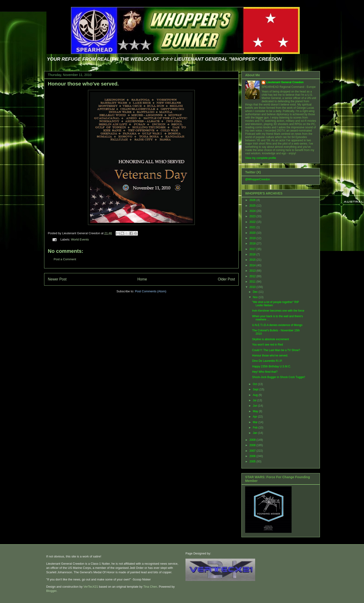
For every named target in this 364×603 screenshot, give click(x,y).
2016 (253, 254)
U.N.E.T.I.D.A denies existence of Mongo (277, 325)
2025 (253, 206)
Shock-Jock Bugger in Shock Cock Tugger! (279, 377)
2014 (253, 265)
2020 (253, 233)
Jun (255, 406)
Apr (255, 417)
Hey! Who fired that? (265, 372)
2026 (253, 200)
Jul (255, 400)
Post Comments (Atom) (151, 291)
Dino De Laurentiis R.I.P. (267, 361)
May (256, 411)
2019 (253, 238)
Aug (256, 395)
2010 (253, 287)
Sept (256, 389)
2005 (253, 461)
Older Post (226, 279)
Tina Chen (150, 587)
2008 (253, 445)
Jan (255, 433)
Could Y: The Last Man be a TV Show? (276, 350)
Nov (256, 297)
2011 (253, 282)
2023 (253, 216)
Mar (256, 422)
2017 (253, 249)
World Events (80, 239)
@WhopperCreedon (258, 179)
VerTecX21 (91, 587)
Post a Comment (65, 259)
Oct (255, 384)
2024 (253, 211)
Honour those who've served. (83, 84)
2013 (253, 271)
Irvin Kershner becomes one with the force (278, 311)
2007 (253, 451)
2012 (253, 276)
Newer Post (57, 279)
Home (142, 279)
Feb (256, 428)
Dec (256, 292)
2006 (253, 456)
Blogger (51, 591)
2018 (253, 244)
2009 (253, 440)
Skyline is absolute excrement (271, 339)
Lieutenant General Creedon (285, 82)
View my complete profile (261, 158)
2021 (253, 227)
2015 (253, 260)
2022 (253, 222)
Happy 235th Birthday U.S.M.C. (271, 366)
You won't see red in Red (268, 345)
